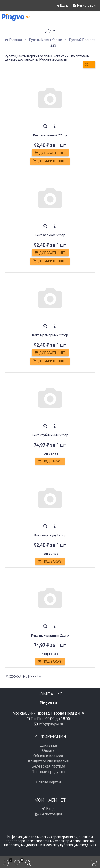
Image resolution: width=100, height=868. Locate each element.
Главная (14, 40)
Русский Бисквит (82, 40)
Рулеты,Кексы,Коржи (46, 40)
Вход (62, 5)
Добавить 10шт (49, 161)
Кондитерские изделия (48, 761)
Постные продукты (48, 772)
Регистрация (85, 5)
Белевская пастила (48, 766)
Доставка (48, 745)
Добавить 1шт (50, 153)
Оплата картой (48, 782)
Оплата (48, 751)
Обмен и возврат (48, 756)
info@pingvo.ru (51, 724)
